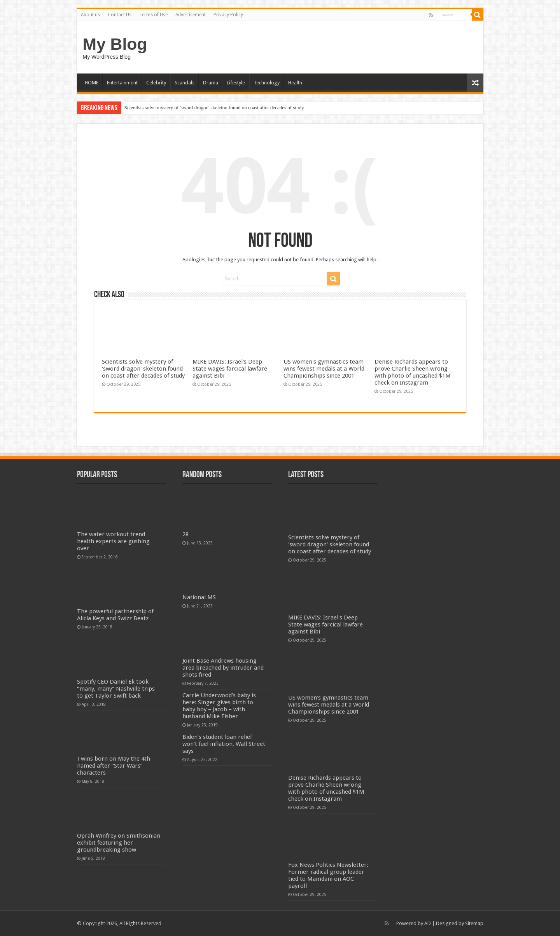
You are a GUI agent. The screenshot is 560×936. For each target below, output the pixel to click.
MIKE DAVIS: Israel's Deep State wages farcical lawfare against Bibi (230, 369)
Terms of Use (153, 15)
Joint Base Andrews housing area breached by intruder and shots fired (223, 668)
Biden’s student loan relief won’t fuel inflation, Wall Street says (224, 744)
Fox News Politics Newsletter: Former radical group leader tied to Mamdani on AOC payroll (328, 875)
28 (185, 534)
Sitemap (474, 923)
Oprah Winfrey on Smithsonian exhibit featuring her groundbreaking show (119, 843)
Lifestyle (236, 83)
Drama (211, 83)
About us (90, 15)
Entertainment (122, 83)
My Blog (115, 44)
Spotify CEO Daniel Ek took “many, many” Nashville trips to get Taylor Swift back (116, 689)
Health (295, 83)
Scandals (185, 83)
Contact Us (120, 15)
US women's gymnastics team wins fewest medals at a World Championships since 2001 (324, 369)
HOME (92, 83)
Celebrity (156, 83)
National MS (199, 597)
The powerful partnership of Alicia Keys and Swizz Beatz (115, 615)
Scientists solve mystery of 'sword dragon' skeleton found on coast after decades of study (214, 108)
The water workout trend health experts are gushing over (113, 541)
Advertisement (191, 15)
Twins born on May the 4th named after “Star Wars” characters (114, 766)
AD (428, 923)
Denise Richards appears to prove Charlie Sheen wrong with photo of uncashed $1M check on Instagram (413, 372)
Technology (267, 83)
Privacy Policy (228, 15)
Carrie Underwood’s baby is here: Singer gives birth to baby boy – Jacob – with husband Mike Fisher (219, 706)
